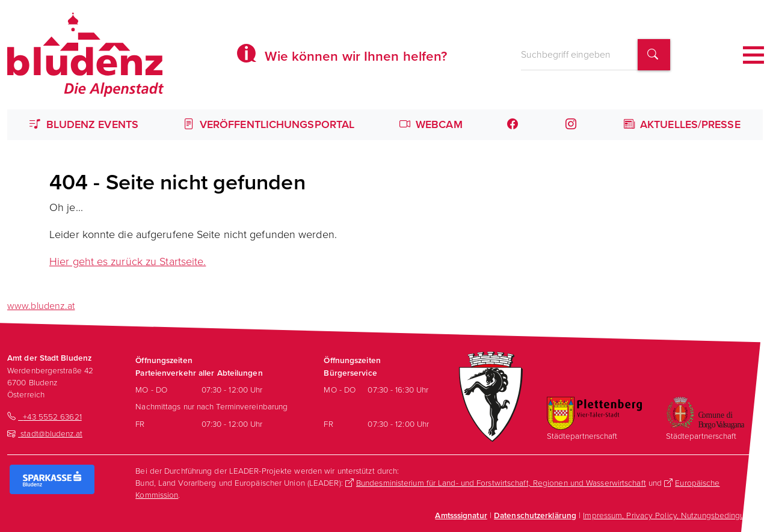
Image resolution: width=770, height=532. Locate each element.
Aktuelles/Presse (682, 124)
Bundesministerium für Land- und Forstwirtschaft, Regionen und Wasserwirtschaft (501, 483)
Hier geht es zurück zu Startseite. (128, 261)
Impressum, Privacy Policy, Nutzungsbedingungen (673, 515)
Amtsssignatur (461, 515)
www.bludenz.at (41, 306)
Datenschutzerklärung (535, 515)
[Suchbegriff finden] (654, 55)
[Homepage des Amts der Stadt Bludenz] (85, 55)
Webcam (431, 124)
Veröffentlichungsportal (269, 124)
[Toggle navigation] (753, 55)
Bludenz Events (84, 124)
